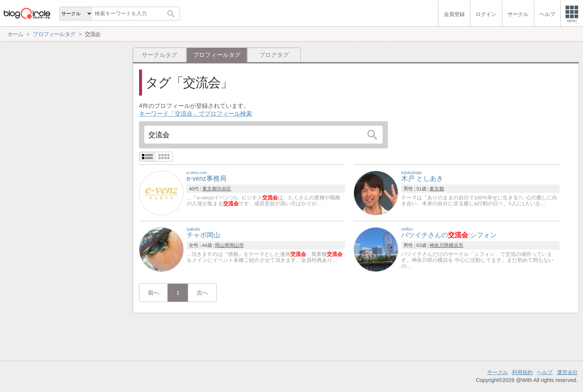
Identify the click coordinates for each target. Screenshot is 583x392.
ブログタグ (274, 55)
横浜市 (456, 245)
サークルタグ (160, 55)
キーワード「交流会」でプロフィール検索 (196, 114)
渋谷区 (224, 189)
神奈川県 (439, 245)
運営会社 (567, 372)
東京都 (210, 189)
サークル (497, 372)
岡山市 (237, 245)
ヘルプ (545, 372)
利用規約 (522, 372)
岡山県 (222, 245)
